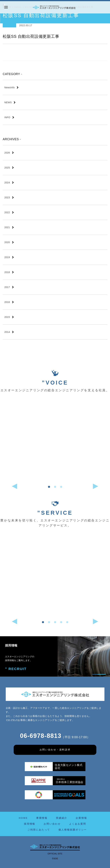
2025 (7, 168)
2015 (7, 317)
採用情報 (30, 824)
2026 (7, 153)
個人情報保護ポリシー (73, 830)
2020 (7, 242)
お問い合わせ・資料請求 (55, 750)
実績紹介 (62, 818)
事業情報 (42, 818)
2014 (7, 332)
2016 (7, 302)
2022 (7, 212)
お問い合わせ (52, 824)
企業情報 (81, 818)
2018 (7, 272)
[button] (49, 487)
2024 (7, 183)
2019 (7, 257)
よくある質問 (78, 824)
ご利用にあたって (39, 830)
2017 (7, 287)
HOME (23, 818)
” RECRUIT (14, 668)
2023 (7, 197)
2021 (7, 227)
